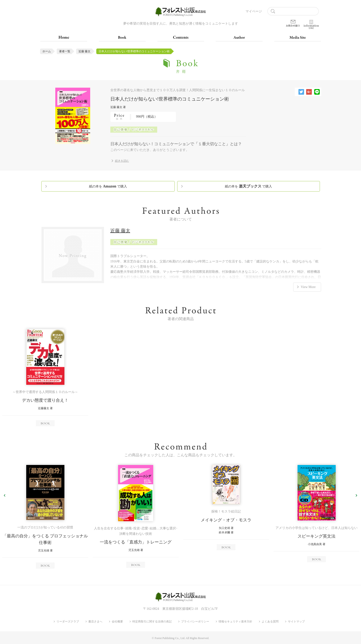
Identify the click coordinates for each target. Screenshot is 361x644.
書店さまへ (95, 622)
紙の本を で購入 (108, 186)
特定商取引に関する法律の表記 (152, 622)
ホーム (47, 51)
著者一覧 (65, 51)
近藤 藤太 (84, 51)
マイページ (254, 11)
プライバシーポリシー (195, 622)
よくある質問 (270, 622)
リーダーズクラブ (68, 622)
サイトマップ (296, 622)
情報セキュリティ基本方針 (235, 622)
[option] (45, 378)
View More (308, 287)
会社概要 (117, 622)
